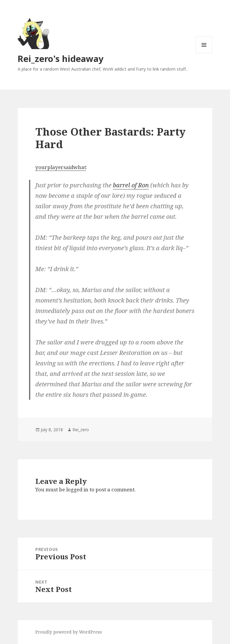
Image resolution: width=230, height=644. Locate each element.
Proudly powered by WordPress (69, 632)
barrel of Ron (131, 185)
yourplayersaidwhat (61, 167)
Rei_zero (81, 430)
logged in (77, 489)
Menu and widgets (204, 53)
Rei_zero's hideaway (61, 59)
